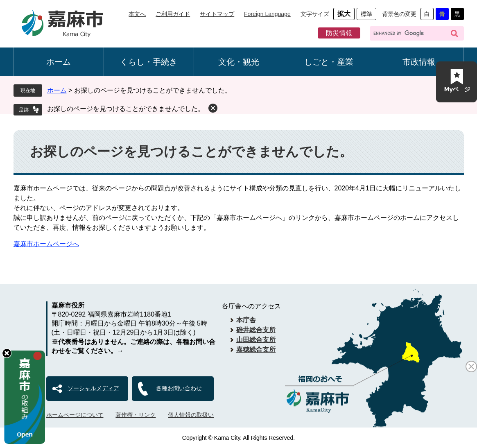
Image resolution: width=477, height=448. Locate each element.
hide (7, 353)
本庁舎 (246, 320)
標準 (366, 14)
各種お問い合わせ (179, 388)
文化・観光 (239, 62)
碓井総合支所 (256, 330)
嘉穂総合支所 (256, 350)
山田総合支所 (256, 340)
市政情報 (419, 62)
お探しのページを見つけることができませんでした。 (126, 109)
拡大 (344, 14)
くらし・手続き (149, 62)
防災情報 (339, 33)
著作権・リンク (136, 415)
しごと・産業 (329, 62)
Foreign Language (267, 14)
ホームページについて (75, 415)
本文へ (137, 14)
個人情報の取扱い (191, 415)
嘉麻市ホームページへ (46, 244)
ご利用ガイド (173, 14)
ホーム (59, 62)
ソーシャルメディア (93, 388)
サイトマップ (217, 14)
